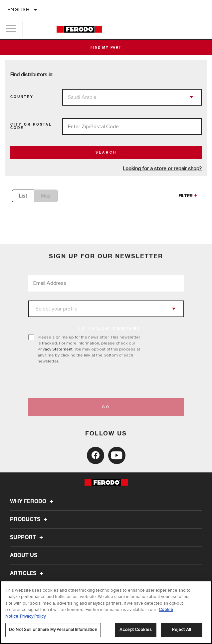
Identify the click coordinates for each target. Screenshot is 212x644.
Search (106, 153)
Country (22, 97)
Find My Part (106, 48)
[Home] (79, 29)
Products (30, 519)
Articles (28, 573)
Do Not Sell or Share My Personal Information (53, 630)
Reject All (182, 630)
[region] (106, 612)
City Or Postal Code (31, 126)
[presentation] (84, 381)
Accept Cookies (136, 630)
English (19, 9)
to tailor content (109, 329)
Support (27, 537)
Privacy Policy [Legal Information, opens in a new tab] (33, 616)
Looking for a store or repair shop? (162, 169)
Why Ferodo (33, 501)
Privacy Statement (55, 349)
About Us (24, 555)
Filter (186, 196)
